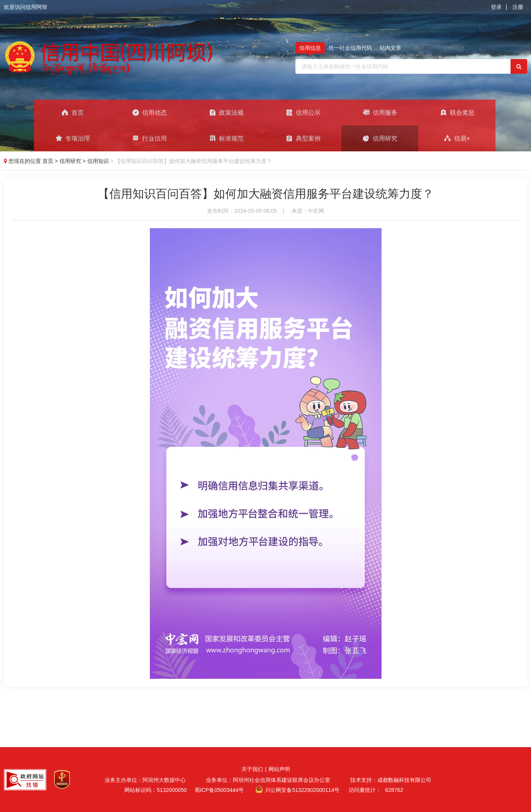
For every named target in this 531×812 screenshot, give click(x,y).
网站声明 (279, 769)
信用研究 (380, 138)
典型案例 (303, 138)
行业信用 (149, 138)
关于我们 (252, 769)
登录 (496, 7)
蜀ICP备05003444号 (219, 790)
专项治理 (72, 138)
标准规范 (226, 138)
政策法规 (226, 112)
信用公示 (303, 112)
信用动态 (149, 112)
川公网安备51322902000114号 (302, 790)
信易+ (457, 138)
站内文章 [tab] (390, 48)
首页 (72, 112)
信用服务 (380, 112)
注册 (518, 7)
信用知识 (99, 161)
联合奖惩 (457, 112)
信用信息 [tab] (310, 48)
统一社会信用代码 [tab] (350, 48)
